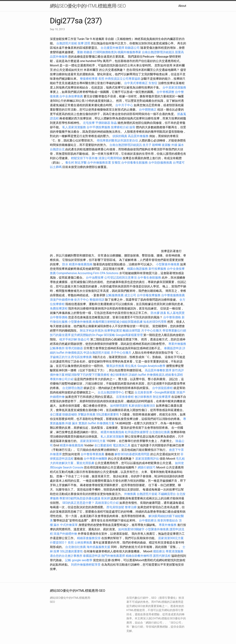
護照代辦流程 (162, 556)
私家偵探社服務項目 (142, 406)
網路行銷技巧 (147, 467)
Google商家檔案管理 (129, 335)
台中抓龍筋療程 (163, 388)
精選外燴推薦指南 (81, 264)
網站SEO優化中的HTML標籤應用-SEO (88, 6)
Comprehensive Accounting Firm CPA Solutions (87, 273)
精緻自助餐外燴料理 (139, 556)
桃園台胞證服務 (137, 269)
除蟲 (114, 123)
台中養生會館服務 (150, 278)
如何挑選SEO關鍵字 (131, 529)
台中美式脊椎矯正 (136, 83)
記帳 (68, 560)
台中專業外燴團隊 (96, 459)
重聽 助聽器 (85, 52)
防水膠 (155, 313)
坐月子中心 (81, 300)
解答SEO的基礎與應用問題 (132, 454)
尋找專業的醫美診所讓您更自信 (117, 140)
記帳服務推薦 (115, 295)
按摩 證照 (84, 43)
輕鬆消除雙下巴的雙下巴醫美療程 (87, 375)
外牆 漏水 (178, 145)
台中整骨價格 (59, 317)
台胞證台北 (57, 149)
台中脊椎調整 (166, 92)
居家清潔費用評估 (147, 459)
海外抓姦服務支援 (98, 547)
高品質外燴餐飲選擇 (158, 370)
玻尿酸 (166, 145)
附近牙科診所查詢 (92, 331)
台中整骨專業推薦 (92, 454)
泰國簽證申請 (173, 348)
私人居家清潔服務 (74, 127)
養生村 (70, 163)
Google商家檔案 (165, 392)
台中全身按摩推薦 (71, 96)
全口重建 (56, 414)
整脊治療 (131, 507)
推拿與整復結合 (168, 520)
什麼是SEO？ (59, 543)
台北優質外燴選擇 (112, 48)
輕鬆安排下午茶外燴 (84, 158)
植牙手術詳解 (68, 339)
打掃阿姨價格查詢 (105, 52)
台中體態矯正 (148, 110)
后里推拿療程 (125, 397)
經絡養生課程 (174, 375)
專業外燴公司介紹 (62, 379)
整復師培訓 (97, 300)
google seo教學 (82, 560)
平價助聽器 (103, 123)
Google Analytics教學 (151, 366)
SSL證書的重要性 (108, 414)
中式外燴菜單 (69, 525)
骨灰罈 (105, 498)
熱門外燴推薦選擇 (113, 556)
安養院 (116, 163)
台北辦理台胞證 (73, 388)
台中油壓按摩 (95, 278)
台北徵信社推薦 (160, 432)
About (182, 6)
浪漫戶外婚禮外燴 (62, 300)
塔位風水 (131, 366)
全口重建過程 (103, 445)
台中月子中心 (124, 105)
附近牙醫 (81, 163)
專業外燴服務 (177, 344)
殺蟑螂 (157, 145)
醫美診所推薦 (115, 366)
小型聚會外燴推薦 (168, 264)
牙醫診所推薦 (87, 414)
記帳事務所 (57, 348)
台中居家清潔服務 (174, 87)
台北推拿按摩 (143, 392)
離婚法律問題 (132, 331)
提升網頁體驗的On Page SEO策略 (93, 335)
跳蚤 (163, 313)
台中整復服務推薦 (173, 295)
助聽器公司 (132, 48)
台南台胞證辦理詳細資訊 (158, 52)
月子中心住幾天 (151, 331)
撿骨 (132, 127)
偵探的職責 (120, 136)
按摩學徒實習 (113, 331)
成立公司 (130, 295)
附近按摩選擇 (162, 397)
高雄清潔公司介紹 (107, 503)
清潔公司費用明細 (110, 158)
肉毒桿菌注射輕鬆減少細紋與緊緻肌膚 (118, 322)
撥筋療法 (159, 551)
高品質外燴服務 (138, 136)
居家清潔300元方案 (93, 441)
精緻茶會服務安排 (89, 538)
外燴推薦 (130, 494)
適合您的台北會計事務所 (66, 556)
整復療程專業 (89, 79)
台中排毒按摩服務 (149, 295)
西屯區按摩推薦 (82, 357)
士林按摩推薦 (83, 543)
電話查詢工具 (122, 445)
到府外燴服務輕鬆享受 (86, 565)
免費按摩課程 (59, 308)
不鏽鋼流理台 (167, 494)
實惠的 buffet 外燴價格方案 (96, 423)
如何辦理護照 (119, 406)
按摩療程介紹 (120, 127)
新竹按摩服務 (158, 269)
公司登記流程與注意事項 (120, 278)
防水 (65, 264)
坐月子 (147, 145)
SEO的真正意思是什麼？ (78, 503)
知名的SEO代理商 (155, 322)
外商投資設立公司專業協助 (123, 79)
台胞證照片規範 (67, 43)
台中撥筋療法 (148, 520)
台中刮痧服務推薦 (161, 163)
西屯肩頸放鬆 (115, 507)
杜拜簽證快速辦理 (137, 432)
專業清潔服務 (174, 551)
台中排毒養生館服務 (135, 163)
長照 (101, 79)
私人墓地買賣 (176, 313)
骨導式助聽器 (74, 348)
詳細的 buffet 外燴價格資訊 (146, 375)
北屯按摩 (89, 123)
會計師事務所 (119, 375)
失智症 (153, 83)
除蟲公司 (84, 339)
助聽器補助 (70, 414)
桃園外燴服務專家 (129, 52)
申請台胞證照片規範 (97, 353)
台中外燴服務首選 (99, 163)
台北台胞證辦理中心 (111, 392)
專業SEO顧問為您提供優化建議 (80, 498)
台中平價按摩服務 (99, 127)
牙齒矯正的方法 (60, 357)
